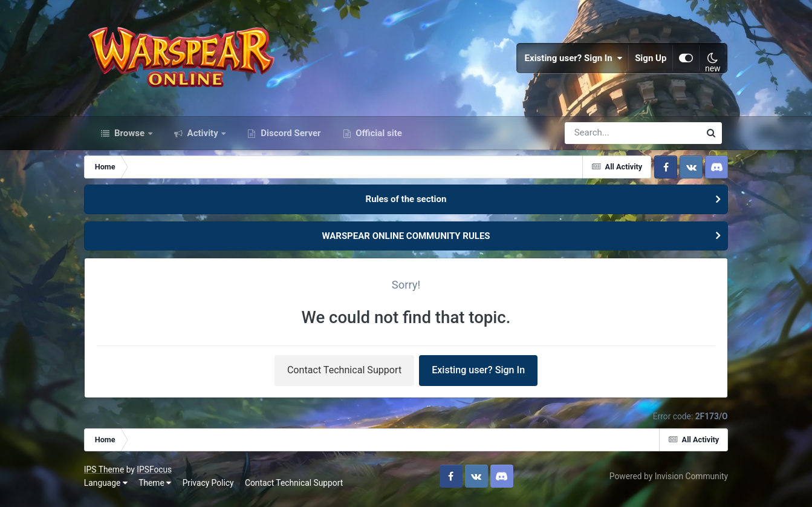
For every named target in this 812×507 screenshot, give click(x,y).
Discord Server (289, 138)
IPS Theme (110, 476)
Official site (378, 138)
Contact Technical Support (344, 376)
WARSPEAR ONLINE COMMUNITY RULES (406, 241)
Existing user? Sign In (568, 61)
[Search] (598, 138)
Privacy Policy (214, 489)
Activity (203, 138)
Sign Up (645, 61)
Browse (129, 138)
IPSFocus (161, 476)
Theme (161, 489)
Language (112, 489)
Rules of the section (406, 204)
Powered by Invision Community (662, 482)
